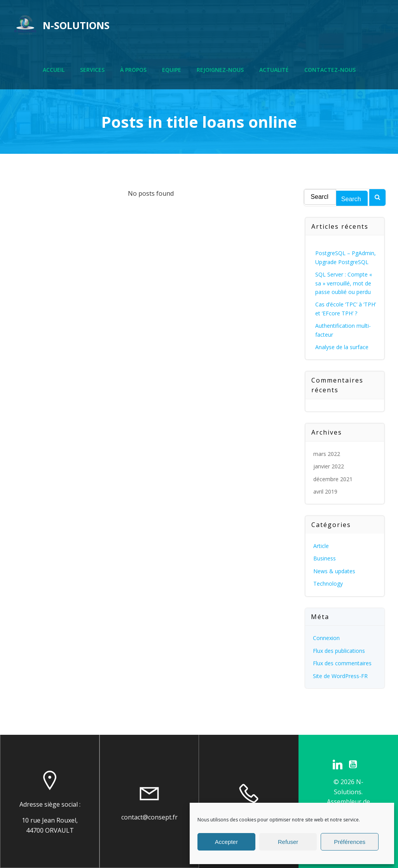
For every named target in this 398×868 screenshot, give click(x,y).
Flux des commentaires (343, 663)
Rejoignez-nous (220, 70)
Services (92, 70)
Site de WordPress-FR (341, 676)
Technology (328, 584)
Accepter (226, 842)
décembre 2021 (333, 479)
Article (321, 546)
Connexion (327, 638)
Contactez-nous (330, 70)
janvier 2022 (329, 466)
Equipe (172, 70)
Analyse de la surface (342, 347)
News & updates (335, 571)
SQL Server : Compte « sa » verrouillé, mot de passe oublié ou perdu (344, 283)
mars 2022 (327, 454)
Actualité (274, 70)
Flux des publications (339, 651)
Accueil (54, 70)
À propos (133, 70)
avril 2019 (326, 491)
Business (325, 559)
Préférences (350, 842)
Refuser (288, 842)
